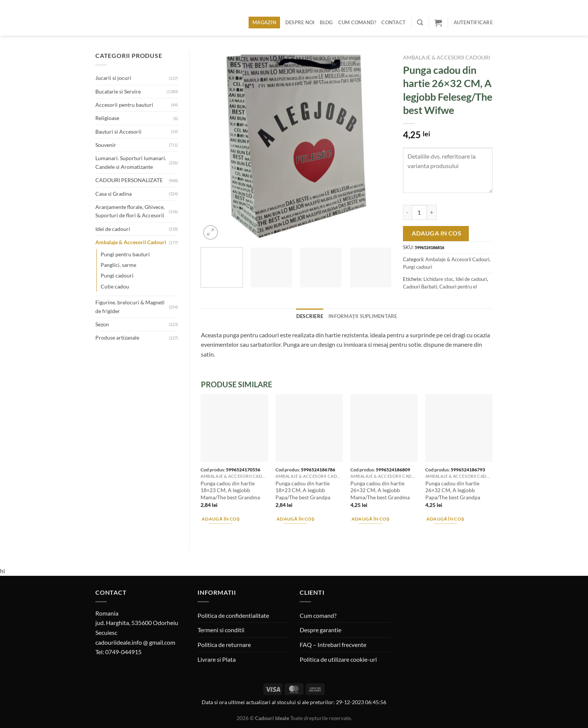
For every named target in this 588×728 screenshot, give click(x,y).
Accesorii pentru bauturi (124, 105)
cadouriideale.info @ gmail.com (135, 642)
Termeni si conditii (221, 630)
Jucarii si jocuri (113, 78)
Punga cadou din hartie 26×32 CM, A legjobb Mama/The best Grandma (380, 490)
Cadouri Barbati (420, 287)
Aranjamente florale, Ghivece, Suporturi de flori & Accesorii (130, 211)
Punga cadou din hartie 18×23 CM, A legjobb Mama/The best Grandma (230, 490)
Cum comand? (357, 22)
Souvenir (106, 145)
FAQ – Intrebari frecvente (333, 645)
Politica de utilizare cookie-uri (338, 659)
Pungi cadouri (117, 275)
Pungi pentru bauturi (125, 254)
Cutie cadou (115, 286)
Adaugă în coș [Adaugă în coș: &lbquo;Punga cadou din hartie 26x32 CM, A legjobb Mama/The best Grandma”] (371, 519)
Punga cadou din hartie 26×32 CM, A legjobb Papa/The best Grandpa (453, 490)
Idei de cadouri (113, 229)
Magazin (264, 22)
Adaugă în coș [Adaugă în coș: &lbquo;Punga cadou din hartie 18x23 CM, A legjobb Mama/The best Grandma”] (221, 519)
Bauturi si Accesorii (118, 132)
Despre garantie (320, 630)
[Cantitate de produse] (419, 212)
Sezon (102, 324)
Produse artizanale (117, 337)
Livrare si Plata (217, 659)
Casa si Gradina (114, 194)
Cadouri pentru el (458, 287)
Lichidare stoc (438, 279)
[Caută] (420, 23)
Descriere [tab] (310, 316)
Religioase (107, 118)
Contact (394, 22)
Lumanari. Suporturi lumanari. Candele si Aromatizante (131, 162)
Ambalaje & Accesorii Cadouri (131, 242)
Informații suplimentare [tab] (363, 316)
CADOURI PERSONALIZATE (129, 180)
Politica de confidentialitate (233, 615)
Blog (326, 22)
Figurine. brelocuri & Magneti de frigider (130, 306)
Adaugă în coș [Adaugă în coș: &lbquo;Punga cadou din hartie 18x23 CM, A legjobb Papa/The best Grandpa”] (296, 519)
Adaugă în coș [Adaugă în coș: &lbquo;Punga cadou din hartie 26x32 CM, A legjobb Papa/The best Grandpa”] (446, 519)
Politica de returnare (224, 645)
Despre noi (300, 22)
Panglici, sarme (118, 265)
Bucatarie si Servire (118, 91)
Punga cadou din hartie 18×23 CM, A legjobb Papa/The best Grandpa (303, 490)
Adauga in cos (436, 233)
